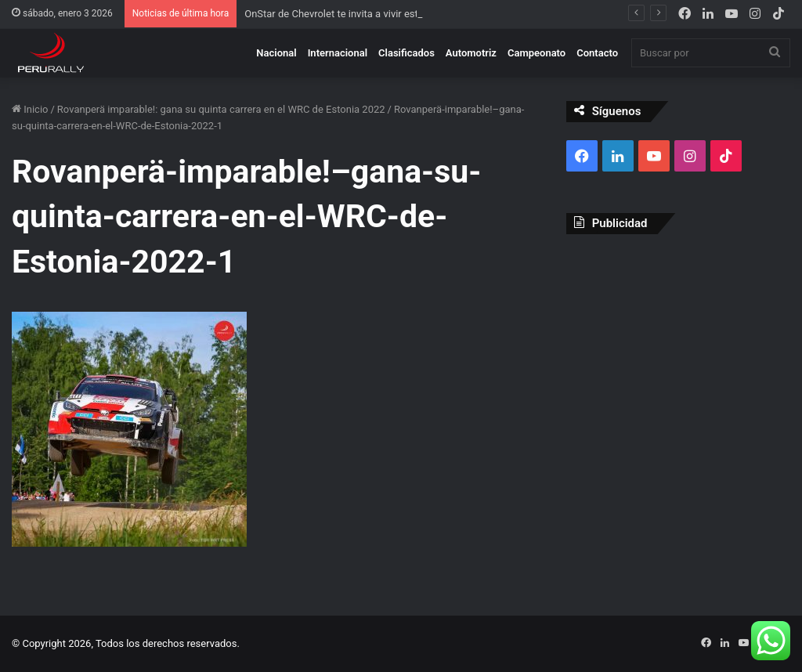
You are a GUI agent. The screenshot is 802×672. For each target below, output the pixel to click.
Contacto (597, 53)
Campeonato (536, 53)
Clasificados (406, 53)
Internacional (338, 53)
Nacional (276, 53)
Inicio (30, 109)
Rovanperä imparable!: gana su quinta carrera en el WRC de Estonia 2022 (221, 109)
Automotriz (471, 53)
